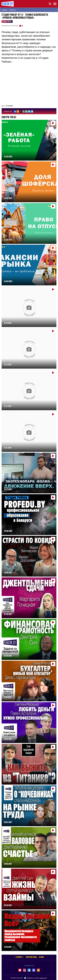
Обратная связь (31, 957)
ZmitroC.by (43, 978)
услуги (41, 957)
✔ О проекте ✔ (19, 957)
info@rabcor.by (29, 966)
